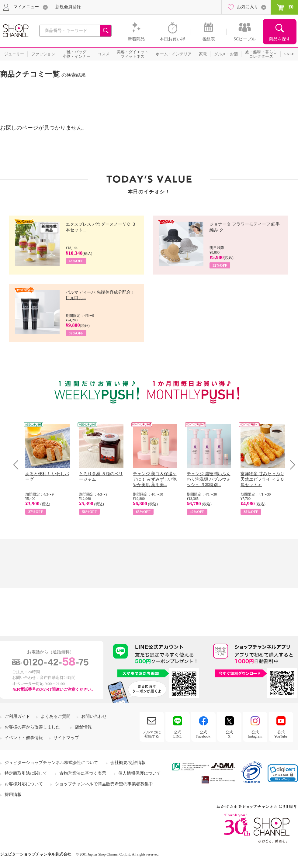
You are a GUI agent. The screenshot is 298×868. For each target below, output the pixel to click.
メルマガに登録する (152, 734)
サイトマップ (66, 738)
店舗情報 (83, 727)
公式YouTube (281, 734)
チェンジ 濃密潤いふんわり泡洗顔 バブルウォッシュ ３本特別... (209, 479)
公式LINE (177, 734)
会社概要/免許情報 (128, 763)
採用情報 (13, 795)
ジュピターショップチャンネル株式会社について (51, 763)
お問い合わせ (94, 716)
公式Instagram (255, 734)
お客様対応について (24, 784)
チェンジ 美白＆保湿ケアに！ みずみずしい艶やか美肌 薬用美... (155, 479)
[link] (283, 773)
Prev (18, 465)
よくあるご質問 (56, 716)
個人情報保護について (140, 773)
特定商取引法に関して (26, 773)
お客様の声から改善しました (32, 727)
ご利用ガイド (17, 716)
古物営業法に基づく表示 (83, 773)
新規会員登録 (68, 7)
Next (291, 465)
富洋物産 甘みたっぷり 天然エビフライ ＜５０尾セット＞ (262, 479)
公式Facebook (203, 734)
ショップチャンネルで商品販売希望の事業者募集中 (104, 784)
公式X (229, 734)
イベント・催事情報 (24, 738)
